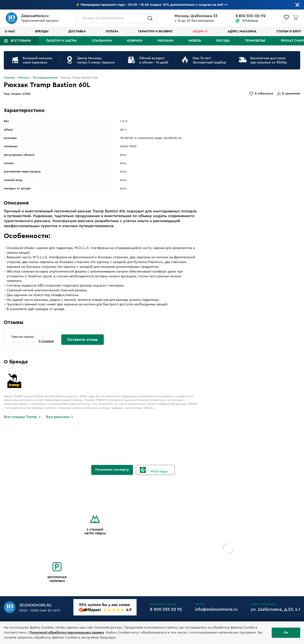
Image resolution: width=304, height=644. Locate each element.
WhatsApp (250, 21)
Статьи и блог (289, 31)
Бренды (42, 31)
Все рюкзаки (58, 417)
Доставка (77, 31)
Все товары (21, 41)
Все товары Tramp (20, 417)
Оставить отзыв (83, 340)
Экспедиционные (45, 78)
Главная (9, 78)
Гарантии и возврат (155, 31)
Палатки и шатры (61, 41)
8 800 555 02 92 (166, 609)
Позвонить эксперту (112, 470)
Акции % (200, 31)
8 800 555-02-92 (251, 16)
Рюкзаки (165, 41)
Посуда (223, 41)
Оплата (112, 31)
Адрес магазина (242, 31)
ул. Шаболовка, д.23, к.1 (275, 609)
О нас (10, 31)
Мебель (195, 41)
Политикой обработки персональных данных (67, 633)
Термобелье (255, 41)
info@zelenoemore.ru (216, 609)
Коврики (135, 41)
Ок (286, 633)
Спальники (102, 41)
